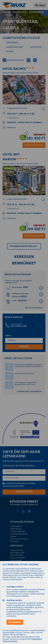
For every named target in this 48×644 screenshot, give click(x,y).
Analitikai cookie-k (14, 601)
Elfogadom (15, 622)
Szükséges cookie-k (15, 587)
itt (42, 578)
